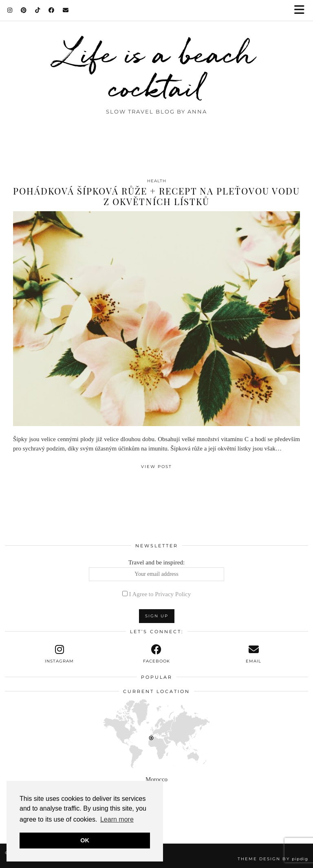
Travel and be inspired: (157, 570)
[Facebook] (52, 10)
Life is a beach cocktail (157, 70)
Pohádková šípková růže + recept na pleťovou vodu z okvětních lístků (156, 196)
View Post (156, 467)
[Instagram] (10, 10)
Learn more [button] (117, 819)
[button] (302, 10)
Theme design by (273, 859)
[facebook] (156, 654)
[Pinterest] (24, 10)
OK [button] (85, 840)
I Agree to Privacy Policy (160, 594)
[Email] (66, 10)
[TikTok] (38, 10)
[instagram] (60, 654)
